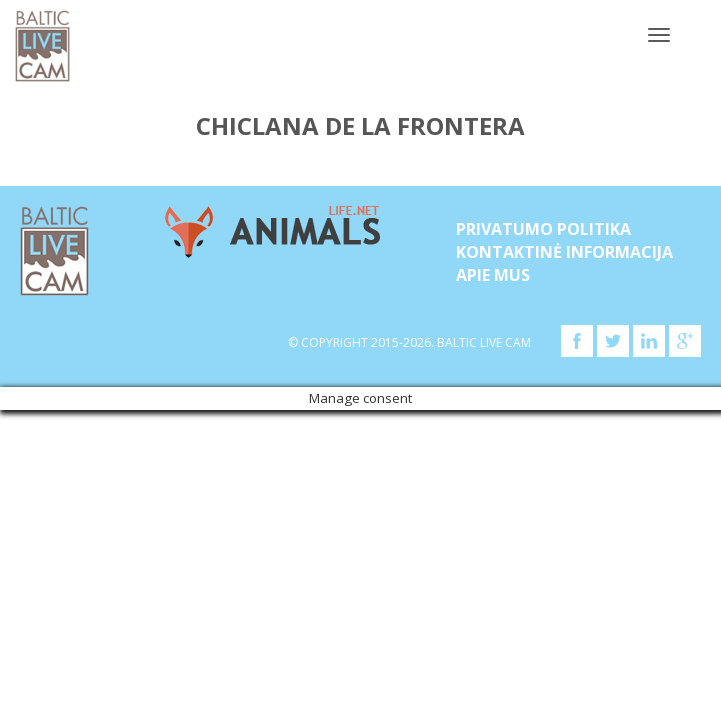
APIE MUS (493, 275)
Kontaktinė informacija (564, 252)
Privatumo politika (543, 229)
